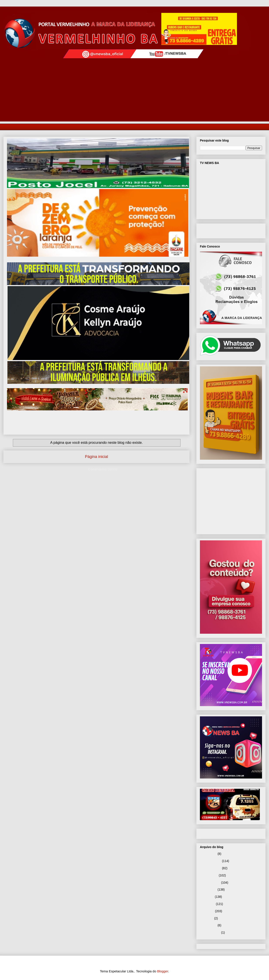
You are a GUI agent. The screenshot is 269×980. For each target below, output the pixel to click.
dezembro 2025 (210, 861)
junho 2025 (207, 904)
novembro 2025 (210, 868)
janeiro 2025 (208, 925)
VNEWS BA (217, 230)
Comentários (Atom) (103, 469)
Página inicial (96, 457)
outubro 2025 (209, 875)
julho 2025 (207, 897)
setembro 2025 (210, 883)
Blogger (163, 971)
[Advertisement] (134, 91)
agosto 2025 (208, 890)
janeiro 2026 (208, 854)
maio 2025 (207, 911)
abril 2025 (207, 918)
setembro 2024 (210, 932)
